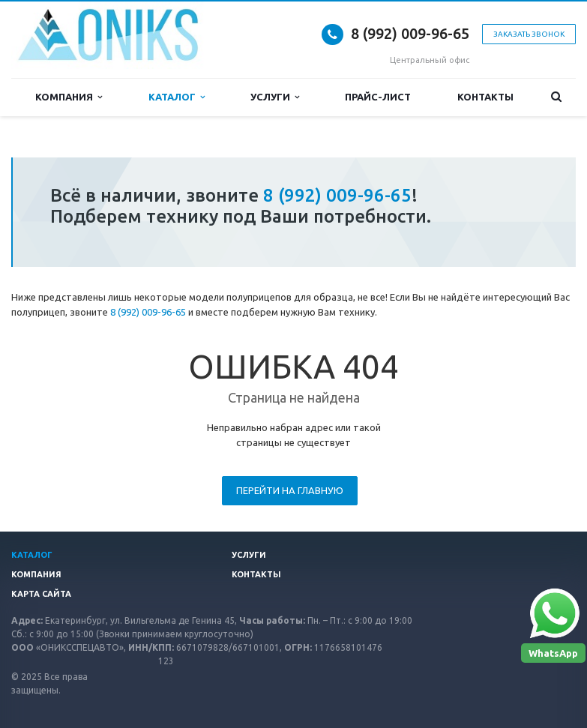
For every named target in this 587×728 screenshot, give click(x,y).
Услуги (275, 97)
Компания (69, 97)
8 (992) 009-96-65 (410, 33)
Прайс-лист (378, 97)
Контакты (485, 97)
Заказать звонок (529, 34)
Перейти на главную (290, 490)
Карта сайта (41, 594)
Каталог (177, 97)
